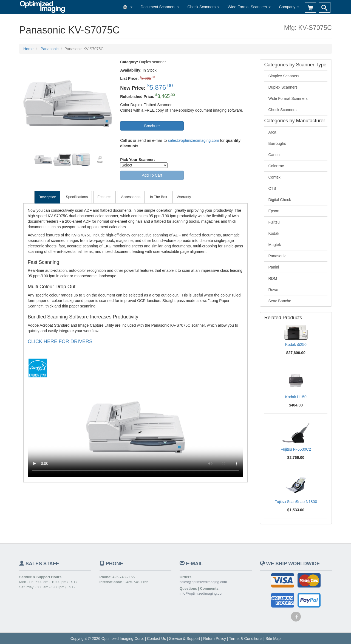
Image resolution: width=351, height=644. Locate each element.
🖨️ (128, 7)
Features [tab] (104, 197)
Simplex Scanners (284, 76)
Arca (272, 132)
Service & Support (185, 639)
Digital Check (280, 200)
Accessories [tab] (131, 197)
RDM (273, 278)
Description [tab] (47, 197)
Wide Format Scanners (249, 7)
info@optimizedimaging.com (202, 593)
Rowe (273, 290)
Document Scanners (160, 7)
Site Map (273, 639)
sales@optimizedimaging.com (193, 140)
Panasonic (277, 256)
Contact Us (156, 639)
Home (28, 49)
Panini (274, 267)
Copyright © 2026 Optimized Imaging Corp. (107, 639)
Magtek (275, 245)
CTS (272, 188)
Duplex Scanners (283, 87)
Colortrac (276, 166)
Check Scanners (204, 7)
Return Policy (215, 639)
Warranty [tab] (184, 197)
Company (289, 7)
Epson (274, 211)
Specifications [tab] (77, 197)
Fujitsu (274, 222)
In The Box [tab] (159, 197)
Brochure (152, 126)
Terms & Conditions (246, 639)
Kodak (274, 233)
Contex (274, 177)
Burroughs (277, 143)
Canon (274, 155)
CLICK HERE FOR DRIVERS (60, 341)
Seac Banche (280, 301)
